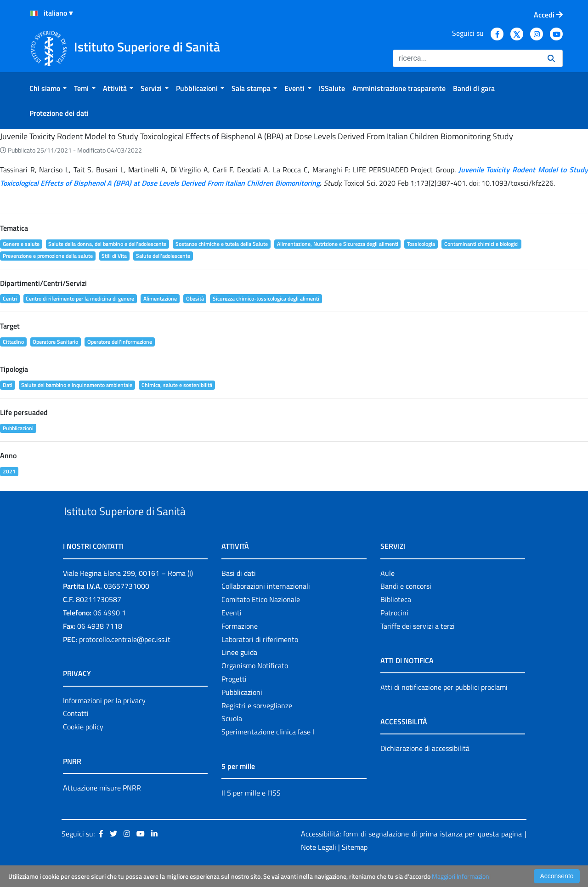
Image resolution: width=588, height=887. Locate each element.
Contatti (76, 735)
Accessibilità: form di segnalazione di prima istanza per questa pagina (411, 855)
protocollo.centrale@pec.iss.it (125, 660)
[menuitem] (48, 88)
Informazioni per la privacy (104, 722)
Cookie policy (83, 748)
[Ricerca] (466, 58)
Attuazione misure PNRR (102, 809)
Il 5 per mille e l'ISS (251, 814)
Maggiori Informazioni (461, 876)
